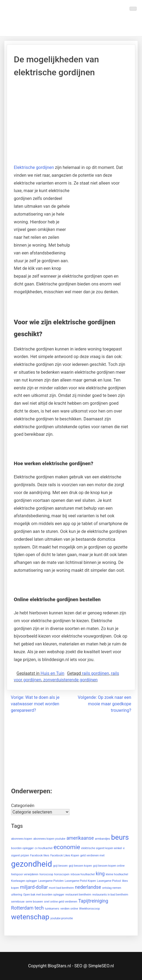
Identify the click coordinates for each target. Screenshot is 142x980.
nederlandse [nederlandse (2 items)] (88, 887)
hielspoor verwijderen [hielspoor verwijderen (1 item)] (25, 874)
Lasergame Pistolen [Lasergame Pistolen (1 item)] (51, 881)
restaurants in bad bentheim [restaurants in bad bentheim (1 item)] (110, 895)
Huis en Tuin (52, 673)
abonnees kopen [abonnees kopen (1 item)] (22, 839)
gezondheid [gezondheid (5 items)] (32, 864)
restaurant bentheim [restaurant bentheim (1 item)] (78, 895)
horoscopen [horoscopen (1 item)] (62, 874)
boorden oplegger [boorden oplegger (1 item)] (22, 848)
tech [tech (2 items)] (39, 908)
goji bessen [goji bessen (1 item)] (60, 866)
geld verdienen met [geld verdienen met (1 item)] (93, 855)
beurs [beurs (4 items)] (120, 837)
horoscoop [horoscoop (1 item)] (46, 874)
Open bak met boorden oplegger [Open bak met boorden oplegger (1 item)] (44, 895)
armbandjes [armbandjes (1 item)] (103, 839)
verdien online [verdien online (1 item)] (69, 909)
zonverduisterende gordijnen (70, 680)
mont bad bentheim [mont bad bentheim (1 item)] (61, 888)
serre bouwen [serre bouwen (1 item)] (34, 902)
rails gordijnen (95, 673)
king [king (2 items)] (100, 874)
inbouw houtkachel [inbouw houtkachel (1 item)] (83, 874)
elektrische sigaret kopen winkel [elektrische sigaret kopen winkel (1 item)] (102, 848)
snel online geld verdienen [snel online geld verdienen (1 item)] (61, 902)
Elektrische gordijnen (34, 167)
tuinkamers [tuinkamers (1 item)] (52, 909)
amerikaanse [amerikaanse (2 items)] (80, 838)
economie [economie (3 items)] (67, 847)
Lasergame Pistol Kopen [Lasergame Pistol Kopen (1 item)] (80, 881)
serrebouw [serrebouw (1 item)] (18, 902)
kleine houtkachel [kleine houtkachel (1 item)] (117, 874)
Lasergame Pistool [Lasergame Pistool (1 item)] (109, 881)
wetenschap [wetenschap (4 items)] (30, 917)
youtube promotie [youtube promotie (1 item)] (62, 918)
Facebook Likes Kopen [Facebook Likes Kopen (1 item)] (65, 855)
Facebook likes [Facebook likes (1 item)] (40, 855)
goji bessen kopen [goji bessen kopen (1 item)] (80, 866)
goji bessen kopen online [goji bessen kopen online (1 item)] (109, 866)
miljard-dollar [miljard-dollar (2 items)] (34, 887)
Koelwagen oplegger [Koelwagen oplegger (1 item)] (24, 881)
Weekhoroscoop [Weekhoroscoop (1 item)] (90, 909)
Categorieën (23, 806)
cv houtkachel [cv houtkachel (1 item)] (44, 848)
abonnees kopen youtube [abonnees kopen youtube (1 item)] (49, 839)
